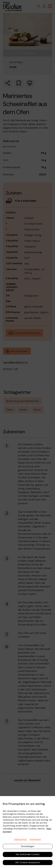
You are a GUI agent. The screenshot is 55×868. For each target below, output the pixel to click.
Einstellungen (28, 846)
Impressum (35, 839)
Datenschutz (20, 839)
